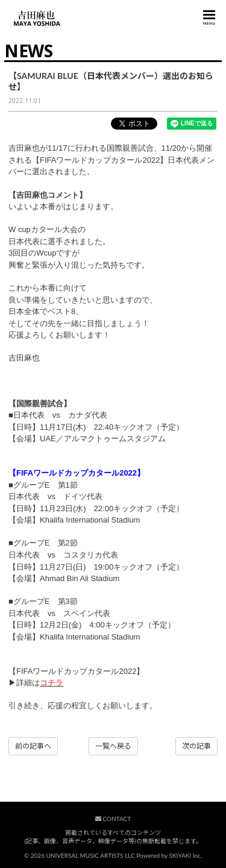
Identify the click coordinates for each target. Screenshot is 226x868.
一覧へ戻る (113, 746)
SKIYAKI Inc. (186, 855)
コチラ (52, 683)
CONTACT (113, 819)
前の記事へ (33, 746)
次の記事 (196, 746)
